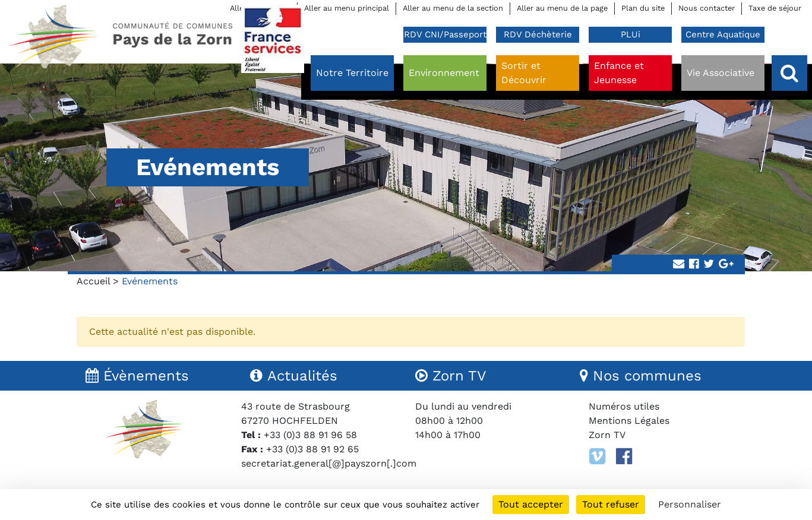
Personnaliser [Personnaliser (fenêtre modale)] (690, 504)
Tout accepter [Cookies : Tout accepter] (531, 504)
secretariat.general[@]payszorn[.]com (329, 463)
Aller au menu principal (347, 8)
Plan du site (643, 8)
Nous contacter (707, 8)
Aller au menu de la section (453, 8)
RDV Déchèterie (538, 34)
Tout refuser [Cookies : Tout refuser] (611, 504)
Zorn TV (607, 435)
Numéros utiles (624, 406)
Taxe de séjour (775, 8)
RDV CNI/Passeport (445, 34)
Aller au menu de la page (562, 8)
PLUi (631, 34)
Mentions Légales (629, 421)
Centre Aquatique (723, 34)
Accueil (93, 281)
